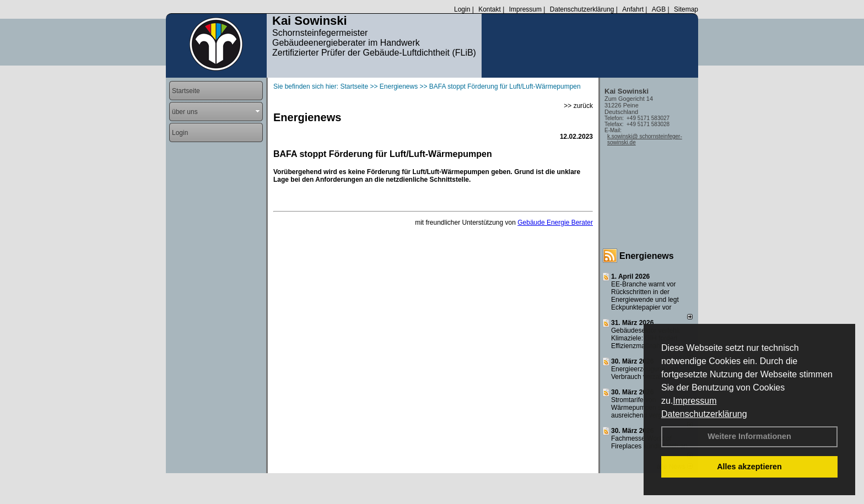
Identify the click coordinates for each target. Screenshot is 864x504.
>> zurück (578, 106)
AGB (659, 9)
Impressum (695, 401)
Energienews (647, 256)
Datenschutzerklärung (704, 414)
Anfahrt (633, 9)
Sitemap (686, 9)
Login (462, 9)
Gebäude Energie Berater (555, 223)
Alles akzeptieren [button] (749, 467)
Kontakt (490, 9)
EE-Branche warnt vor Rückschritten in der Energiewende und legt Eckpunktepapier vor (645, 296)
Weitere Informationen (749, 436)
